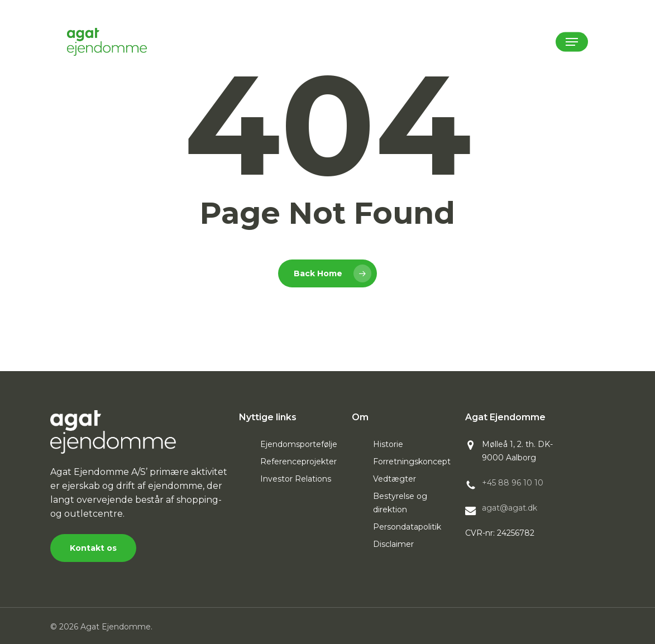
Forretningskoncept (412, 462)
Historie (388, 444)
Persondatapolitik (407, 527)
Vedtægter (395, 479)
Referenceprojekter (298, 462)
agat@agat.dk (510, 508)
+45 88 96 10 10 (513, 483)
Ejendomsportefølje (299, 444)
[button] (572, 42)
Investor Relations (296, 479)
